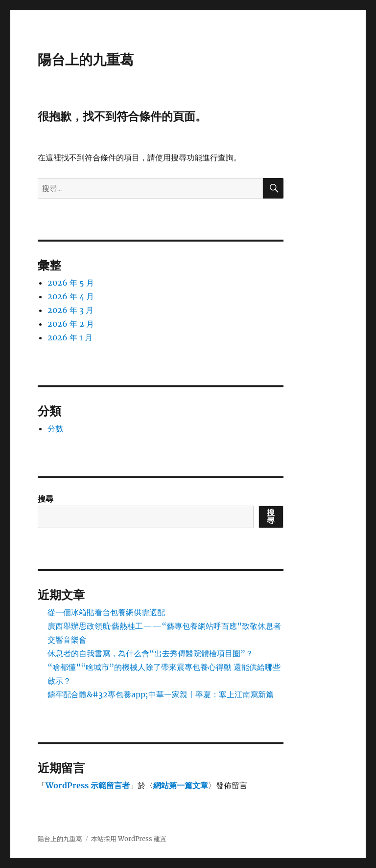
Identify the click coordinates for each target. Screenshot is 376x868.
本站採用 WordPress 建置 (129, 839)
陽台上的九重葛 (86, 60)
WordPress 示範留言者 (88, 785)
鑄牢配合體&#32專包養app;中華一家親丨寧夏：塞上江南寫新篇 (161, 694)
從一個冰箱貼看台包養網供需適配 (106, 612)
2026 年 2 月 (71, 324)
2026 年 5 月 (71, 283)
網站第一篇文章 (181, 785)
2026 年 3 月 (70, 310)
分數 (55, 428)
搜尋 (46, 499)
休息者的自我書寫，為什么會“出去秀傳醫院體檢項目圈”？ (150, 653)
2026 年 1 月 (70, 337)
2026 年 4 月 (71, 296)
